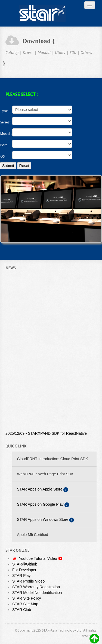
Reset (24, 166)
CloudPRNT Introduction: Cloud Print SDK (53, 459)
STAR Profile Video (28, 581)
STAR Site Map (25, 604)
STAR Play (21, 576)
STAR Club (22, 610)
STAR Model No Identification (37, 593)
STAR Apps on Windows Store (46, 520)
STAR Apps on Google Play (43, 505)
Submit (8, 166)
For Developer (24, 570)
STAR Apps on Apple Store (43, 490)
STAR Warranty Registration (36, 587)
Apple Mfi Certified (33, 535)
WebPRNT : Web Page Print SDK (46, 474)
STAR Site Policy (27, 598)
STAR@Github (25, 564)
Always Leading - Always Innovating (42, 13)
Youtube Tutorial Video (38, 558)
